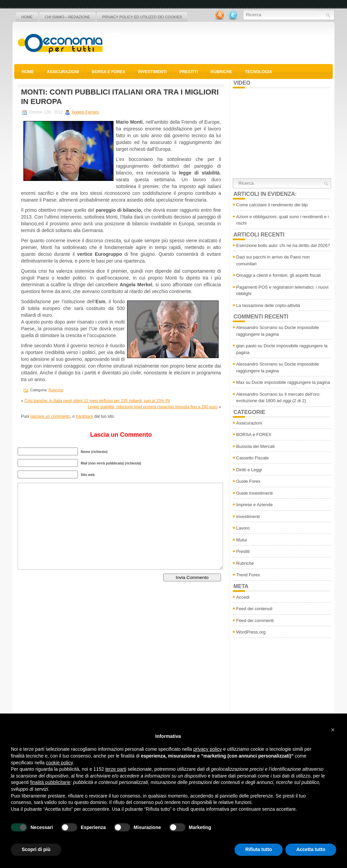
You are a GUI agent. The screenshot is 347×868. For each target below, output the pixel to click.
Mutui (242, 540)
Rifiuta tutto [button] (259, 849)
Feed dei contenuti (254, 609)
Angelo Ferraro (85, 112)
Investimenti (152, 72)
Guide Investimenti (254, 493)
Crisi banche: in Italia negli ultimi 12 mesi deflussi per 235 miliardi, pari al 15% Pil (97, 401)
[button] (333, 730)
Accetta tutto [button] (311, 849)
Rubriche (221, 72)
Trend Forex (248, 575)
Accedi (243, 597)
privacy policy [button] (208, 749)
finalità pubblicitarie (50, 782)
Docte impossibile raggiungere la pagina (291, 382)
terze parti (116, 769)
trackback (84, 416)
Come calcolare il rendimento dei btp (272, 205)
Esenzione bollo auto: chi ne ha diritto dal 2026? (283, 245)
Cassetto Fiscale (252, 458)
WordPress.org (251, 632)
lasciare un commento (50, 416)
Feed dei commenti (255, 621)
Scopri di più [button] (36, 849)
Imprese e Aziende (254, 505)
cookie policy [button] (59, 763)
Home (27, 17)
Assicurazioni (63, 72)
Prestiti (189, 72)
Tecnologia (259, 72)
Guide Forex (248, 481)
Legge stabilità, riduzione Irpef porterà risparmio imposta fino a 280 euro (153, 407)
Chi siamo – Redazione (67, 17)
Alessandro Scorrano (257, 327)
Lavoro (243, 528)
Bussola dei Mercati (255, 446)
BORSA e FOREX (109, 72)
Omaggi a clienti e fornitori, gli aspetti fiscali (278, 275)
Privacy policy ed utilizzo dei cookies (142, 17)
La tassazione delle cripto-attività (268, 305)
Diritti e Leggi (249, 470)
